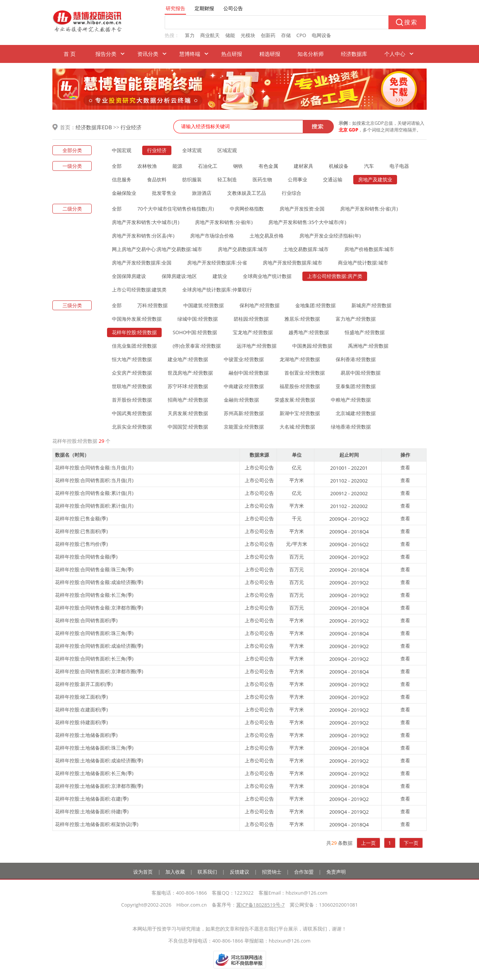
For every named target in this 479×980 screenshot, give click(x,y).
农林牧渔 (147, 166)
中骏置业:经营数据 (244, 359)
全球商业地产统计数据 (267, 276)
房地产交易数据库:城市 (243, 249)
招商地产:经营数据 (188, 400)
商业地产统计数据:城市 (363, 263)
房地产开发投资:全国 (302, 209)
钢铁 (238, 166)
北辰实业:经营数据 (132, 427)
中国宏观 (122, 150)
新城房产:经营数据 (371, 305)
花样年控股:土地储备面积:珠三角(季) (94, 748)
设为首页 (143, 872)
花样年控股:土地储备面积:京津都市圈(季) (99, 786)
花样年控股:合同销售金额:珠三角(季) (94, 569)
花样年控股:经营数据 (134, 332)
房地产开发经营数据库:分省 (217, 263)
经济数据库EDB (94, 127)
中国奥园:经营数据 (312, 346)
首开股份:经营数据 (132, 400)
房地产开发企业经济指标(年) (330, 236)
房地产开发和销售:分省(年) (224, 222)
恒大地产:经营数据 (132, 359)
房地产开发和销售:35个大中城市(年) (307, 222)
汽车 (369, 166)
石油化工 (208, 166)
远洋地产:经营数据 (257, 346)
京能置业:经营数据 (244, 427)
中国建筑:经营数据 (203, 305)
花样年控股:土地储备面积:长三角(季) (94, 773)
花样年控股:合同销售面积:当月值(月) (94, 480)
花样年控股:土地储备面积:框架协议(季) (97, 824)
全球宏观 (192, 150)
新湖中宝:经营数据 (300, 413)
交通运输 (333, 179)
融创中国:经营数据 (249, 373)
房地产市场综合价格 (212, 236)
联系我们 (207, 872)
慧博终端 (190, 54)
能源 (177, 166)
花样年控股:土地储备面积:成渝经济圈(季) (99, 760)
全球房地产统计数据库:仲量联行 (217, 290)
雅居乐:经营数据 (302, 319)
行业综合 (292, 193)
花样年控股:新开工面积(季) (84, 684)
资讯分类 (148, 54)
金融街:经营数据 (241, 400)
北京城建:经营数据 (356, 413)
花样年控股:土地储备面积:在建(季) (92, 799)
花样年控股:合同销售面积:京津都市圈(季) (99, 671)
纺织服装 (192, 179)
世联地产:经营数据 (132, 386)
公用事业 (298, 179)
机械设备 (339, 166)
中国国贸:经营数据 (188, 427)
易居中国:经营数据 (361, 373)
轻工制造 (227, 179)
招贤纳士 (272, 872)
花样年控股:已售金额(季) (81, 518)
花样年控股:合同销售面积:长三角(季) (94, 659)
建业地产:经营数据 (188, 359)
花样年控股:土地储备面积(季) (86, 735)
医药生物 (262, 179)
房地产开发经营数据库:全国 (142, 263)
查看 (405, 468)
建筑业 (220, 276)
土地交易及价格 (267, 236)
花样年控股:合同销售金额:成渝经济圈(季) (99, 582)
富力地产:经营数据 (356, 319)
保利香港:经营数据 (356, 359)
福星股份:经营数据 (300, 386)
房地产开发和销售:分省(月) (369, 209)
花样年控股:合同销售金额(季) (86, 557)
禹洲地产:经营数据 (368, 346)
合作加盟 (304, 872)
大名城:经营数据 (297, 427)
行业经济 (131, 127)
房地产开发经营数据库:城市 (292, 263)
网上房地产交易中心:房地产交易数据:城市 (157, 249)
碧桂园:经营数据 (251, 319)
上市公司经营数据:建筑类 (139, 290)
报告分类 (106, 54)
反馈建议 (239, 872)
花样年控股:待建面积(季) (81, 722)
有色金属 (268, 166)
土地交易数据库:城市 (306, 249)
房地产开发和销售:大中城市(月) (146, 222)
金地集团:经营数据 (315, 305)
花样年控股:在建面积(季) (81, 710)
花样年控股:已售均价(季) (81, 544)
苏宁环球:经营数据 (188, 386)
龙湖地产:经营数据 (300, 359)
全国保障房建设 (129, 276)
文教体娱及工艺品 (247, 193)
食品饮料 (157, 179)
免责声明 (336, 872)
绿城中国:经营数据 (197, 319)
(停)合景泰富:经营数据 (196, 346)
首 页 (70, 54)
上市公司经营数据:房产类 (335, 276)
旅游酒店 (202, 193)
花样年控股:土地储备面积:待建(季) (92, 811)
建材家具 (303, 166)
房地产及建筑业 (375, 179)
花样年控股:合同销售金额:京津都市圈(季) (99, 608)
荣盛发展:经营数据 (295, 400)
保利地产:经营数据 (260, 305)
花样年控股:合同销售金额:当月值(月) (94, 468)
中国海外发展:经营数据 (137, 319)
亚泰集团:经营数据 (356, 386)
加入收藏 (175, 872)
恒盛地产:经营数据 (365, 332)
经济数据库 (354, 54)
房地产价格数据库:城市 (369, 249)
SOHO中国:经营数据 (195, 332)
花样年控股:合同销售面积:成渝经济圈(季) (99, 646)
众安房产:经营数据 (132, 373)
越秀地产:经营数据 (309, 332)
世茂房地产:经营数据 (190, 373)
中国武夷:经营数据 (132, 413)
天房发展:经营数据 (188, 413)
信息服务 (122, 179)
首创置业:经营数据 (304, 373)
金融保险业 (124, 193)
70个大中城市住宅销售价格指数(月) (176, 209)
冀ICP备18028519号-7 (260, 905)
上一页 (368, 843)
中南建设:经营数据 (244, 386)
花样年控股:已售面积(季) (81, 531)
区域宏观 (227, 150)
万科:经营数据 (152, 305)
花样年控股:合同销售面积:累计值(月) (94, 506)
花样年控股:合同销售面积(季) (86, 620)
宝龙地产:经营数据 (253, 332)
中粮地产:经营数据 (351, 400)
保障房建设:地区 (179, 276)
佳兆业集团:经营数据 (134, 346)
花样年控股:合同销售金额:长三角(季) (94, 595)
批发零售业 (164, 193)
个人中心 (395, 54)
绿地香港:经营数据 (351, 427)
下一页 (411, 843)
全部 (117, 166)
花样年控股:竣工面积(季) (81, 697)
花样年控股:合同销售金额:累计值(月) (94, 493)
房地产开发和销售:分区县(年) (143, 236)
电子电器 (399, 166)
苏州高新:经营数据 (244, 413)
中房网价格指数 (247, 209)
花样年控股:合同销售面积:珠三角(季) (94, 633)
